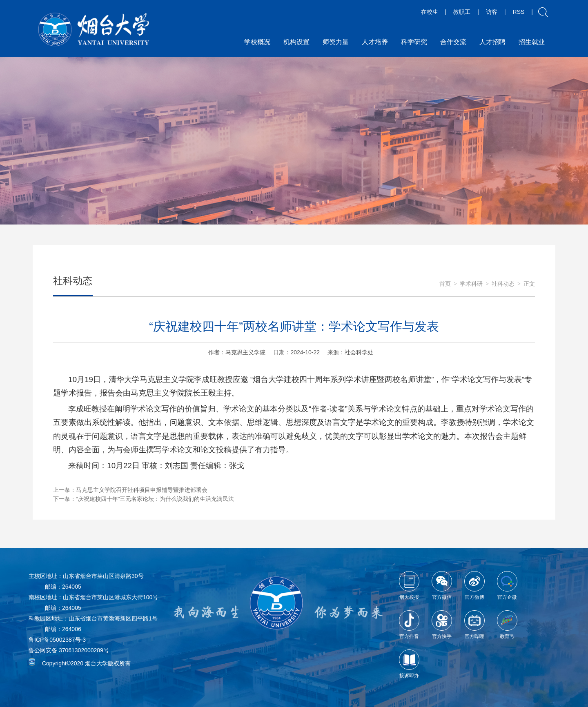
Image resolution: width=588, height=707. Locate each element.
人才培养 (375, 42)
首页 (445, 284)
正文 (529, 284)
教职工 (462, 12)
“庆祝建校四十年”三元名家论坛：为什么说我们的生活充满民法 (155, 499)
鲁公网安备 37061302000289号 (69, 650)
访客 (492, 12)
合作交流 (453, 42)
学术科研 (471, 284)
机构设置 (296, 42)
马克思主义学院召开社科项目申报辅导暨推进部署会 (142, 490)
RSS (519, 12)
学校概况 (257, 42)
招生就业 (532, 42)
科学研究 (414, 42)
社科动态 (503, 284)
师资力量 (336, 42)
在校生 (430, 12)
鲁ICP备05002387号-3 (57, 640)
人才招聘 (492, 42)
